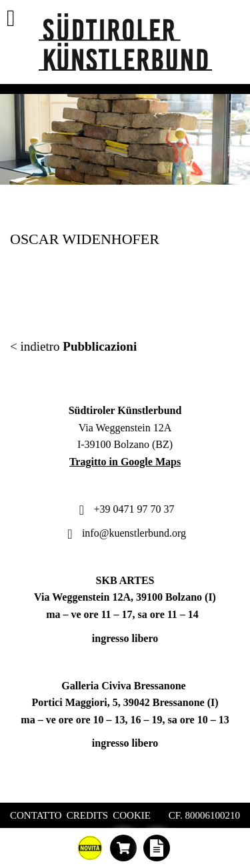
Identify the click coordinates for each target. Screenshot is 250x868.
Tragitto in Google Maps (125, 462)
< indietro (73, 346)
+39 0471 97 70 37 (125, 509)
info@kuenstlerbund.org (125, 533)
